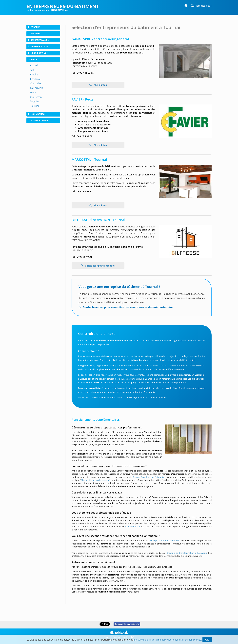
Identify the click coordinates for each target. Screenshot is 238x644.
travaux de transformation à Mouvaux (187, 553)
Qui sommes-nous (201, 6)
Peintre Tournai (132, 526)
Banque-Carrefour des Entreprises (149, 477)
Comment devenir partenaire (127, 624)
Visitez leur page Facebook (100, 266)
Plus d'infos (100, 85)
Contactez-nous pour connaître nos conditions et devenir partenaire (128, 307)
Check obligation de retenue (95, 480)
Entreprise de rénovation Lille (165, 541)
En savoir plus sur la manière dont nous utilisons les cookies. (168, 640)
